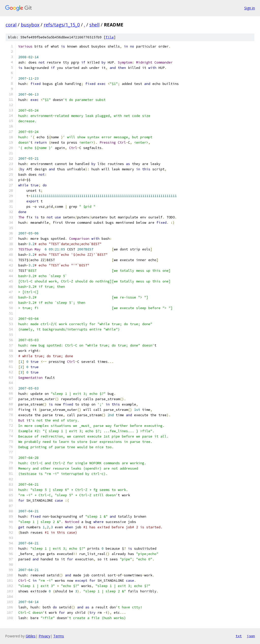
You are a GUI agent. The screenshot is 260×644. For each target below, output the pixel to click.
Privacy (44, 636)
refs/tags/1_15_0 (62, 25)
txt (239, 636)
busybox (30, 25)
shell (94, 25)
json (251, 636)
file (110, 37)
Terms (59, 636)
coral (11, 25)
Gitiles (31, 636)
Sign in (250, 8)
